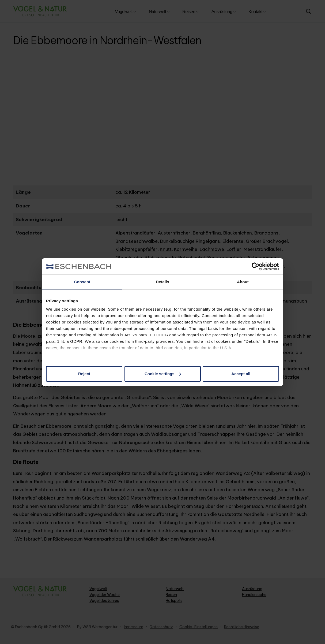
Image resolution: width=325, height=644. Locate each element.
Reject (84, 374)
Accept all (241, 374)
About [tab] (243, 282)
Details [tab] (162, 282)
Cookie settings (163, 374)
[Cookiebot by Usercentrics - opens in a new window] (256, 266)
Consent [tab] (82, 282)
